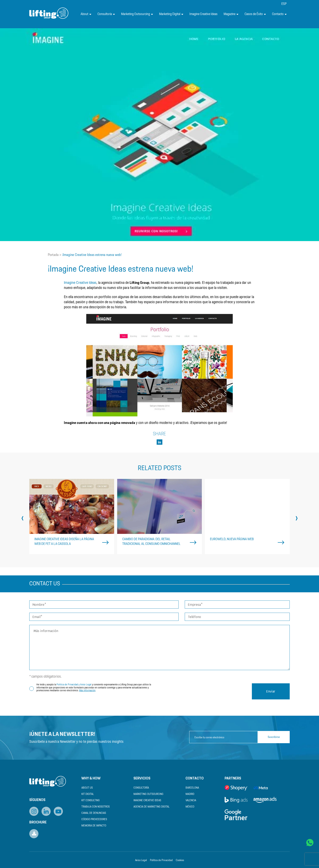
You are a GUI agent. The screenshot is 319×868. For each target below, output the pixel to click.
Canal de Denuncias (94, 813)
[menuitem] (284, 4)
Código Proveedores (94, 819)
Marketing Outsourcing (137, 14)
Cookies (180, 860)
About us (87, 788)
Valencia (191, 801)
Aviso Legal (141, 860)
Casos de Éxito (255, 14)
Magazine (231, 14)
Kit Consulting (91, 801)
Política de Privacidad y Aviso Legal (74, 685)
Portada (53, 255)
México (190, 807)
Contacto (279, 14)
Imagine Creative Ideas (203, 14)
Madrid (190, 794)
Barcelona (192, 788)
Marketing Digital (171, 14)
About (86, 14)
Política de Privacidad (161, 860)
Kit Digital (88, 794)
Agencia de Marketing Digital (151, 807)
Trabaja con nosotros (96, 807)
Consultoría (106, 14)
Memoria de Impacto (94, 826)
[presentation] (22, 518)
